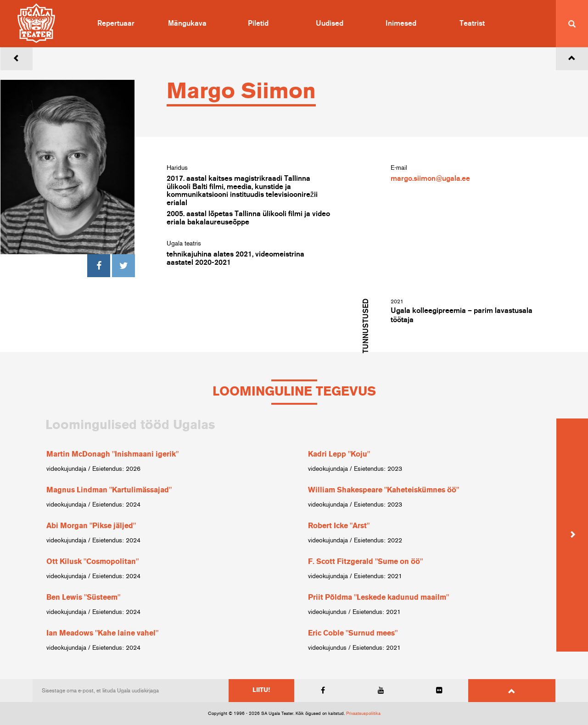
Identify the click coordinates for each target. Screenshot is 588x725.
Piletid (258, 23)
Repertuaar (116, 23)
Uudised (330, 23)
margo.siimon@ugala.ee (430, 178)
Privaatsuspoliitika (363, 714)
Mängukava (187, 23)
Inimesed (401, 23)
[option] (163, 535)
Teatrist (472, 23)
